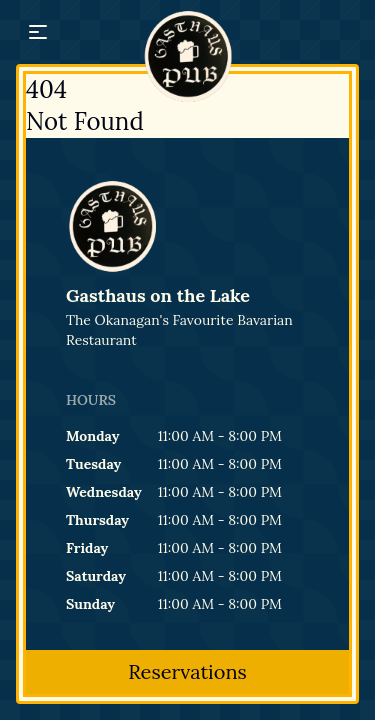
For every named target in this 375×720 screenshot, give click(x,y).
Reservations (187, 671)
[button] (38, 32)
